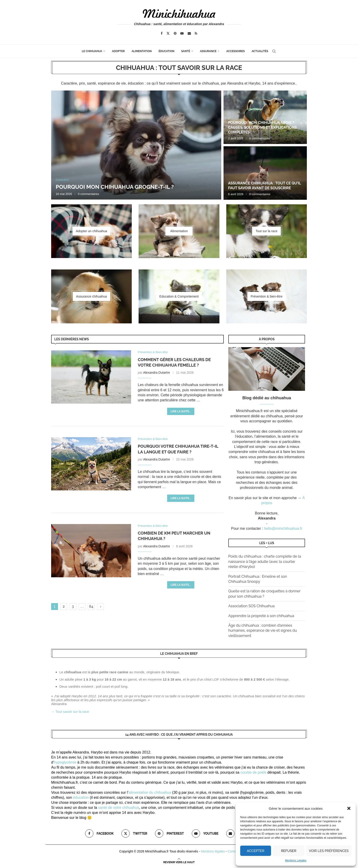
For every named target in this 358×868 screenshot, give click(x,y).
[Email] (189, 33)
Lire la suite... (181, 411)
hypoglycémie (65, 762)
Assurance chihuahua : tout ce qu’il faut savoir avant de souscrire (265, 186)
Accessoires (236, 51)
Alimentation (142, 51)
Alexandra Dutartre (157, 373)
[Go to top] (179, 862)
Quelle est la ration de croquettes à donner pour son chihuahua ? (264, 594)
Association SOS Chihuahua (251, 606)
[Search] (274, 51)
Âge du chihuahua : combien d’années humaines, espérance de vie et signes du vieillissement (263, 631)
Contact (233, 851)
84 (91, 606)
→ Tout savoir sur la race (70, 712)
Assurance (208, 51)
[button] (349, 808)
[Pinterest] (175, 33)
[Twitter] (168, 33)
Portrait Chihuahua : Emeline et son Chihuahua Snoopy (258, 579)
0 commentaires (88, 194)
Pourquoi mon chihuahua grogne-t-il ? (115, 187)
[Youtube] (182, 33)
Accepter (256, 851)
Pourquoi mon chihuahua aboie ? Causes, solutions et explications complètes (262, 127)
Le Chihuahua (92, 51)
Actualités (260, 51)
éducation (81, 797)
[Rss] (196, 33)
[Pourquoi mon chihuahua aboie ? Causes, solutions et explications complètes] (265, 117)
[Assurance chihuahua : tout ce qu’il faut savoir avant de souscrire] (265, 173)
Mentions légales (213, 851)
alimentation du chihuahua (150, 792)
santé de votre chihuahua (118, 808)
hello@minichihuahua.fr (283, 529)
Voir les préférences (329, 851)
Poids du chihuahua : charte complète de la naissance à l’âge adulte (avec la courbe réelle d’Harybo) (265, 562)
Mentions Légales (296, 860)
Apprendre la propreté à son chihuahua (261, 616)
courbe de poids (253, 772)
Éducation (166, 51)
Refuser (289, 851)
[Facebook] (162, 33)
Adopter (118, 51)
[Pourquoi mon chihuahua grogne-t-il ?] (136, 145)
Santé (186, 51)
